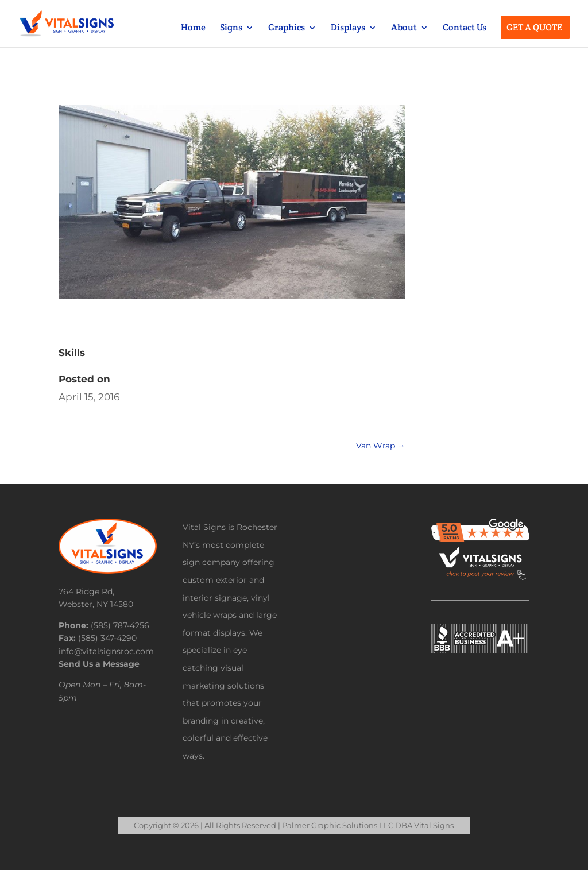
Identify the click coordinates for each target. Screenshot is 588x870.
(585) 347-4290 (107, 638)
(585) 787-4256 (120, 625)
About (404, 28)
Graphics (287, 28)
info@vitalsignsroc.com (106, 651)
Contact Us (465, 28)
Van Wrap (381, 446)
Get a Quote (534, 28)
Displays (348, 28)
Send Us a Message (99, 664)
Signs (231, 28)
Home (193, 28)
